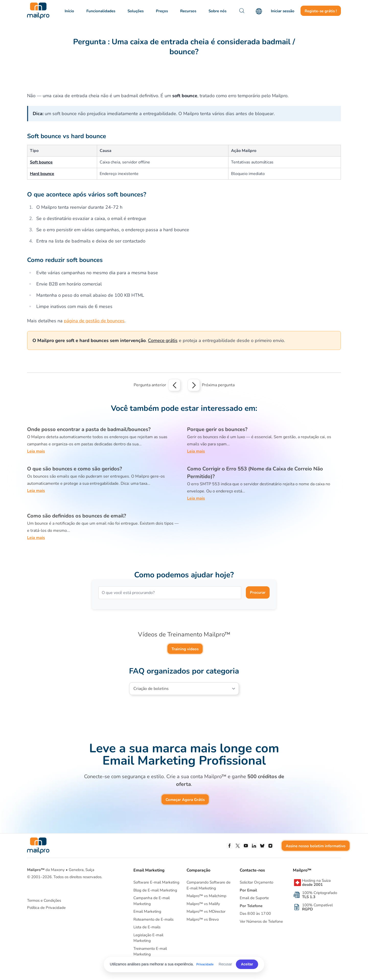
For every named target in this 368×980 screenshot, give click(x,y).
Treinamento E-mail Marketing (150, 951)
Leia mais (36, 451)
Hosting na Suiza (316, 883)
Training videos (185, 649)
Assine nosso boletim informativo (316, 846)
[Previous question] (174, 385)
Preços (162, 11)
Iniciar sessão (283, 11)
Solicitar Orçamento (256, 882)
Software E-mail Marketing (156, 882)
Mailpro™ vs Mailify (203, 904)
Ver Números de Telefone (261, 921)
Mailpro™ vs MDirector (206, 911)
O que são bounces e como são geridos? (74, 469)
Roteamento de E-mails (153, 919)
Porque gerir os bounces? (217, 429)
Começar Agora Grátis (185, 800)
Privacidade (205, 964)
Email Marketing (147, 911)
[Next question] (194, 385)
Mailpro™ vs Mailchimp (206, 896)
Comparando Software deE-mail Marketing (209, 885)
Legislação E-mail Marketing (148, 938)
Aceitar (247, 964)
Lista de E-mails (147, 927)
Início (69, 11)
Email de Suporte (254, 898)
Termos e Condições (44, 900)
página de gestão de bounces (94, 321)
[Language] (259, 11)
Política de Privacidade (46, 908)
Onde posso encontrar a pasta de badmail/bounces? (89, 429)
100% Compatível (317, 907)
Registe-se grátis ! (321, 11)
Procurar (258, 592)
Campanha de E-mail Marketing (152, 901)
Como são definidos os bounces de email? (77, 516)
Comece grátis (163, 340)
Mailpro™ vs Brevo (203, 919)
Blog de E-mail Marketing (155, 890)
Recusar (225, 964)
